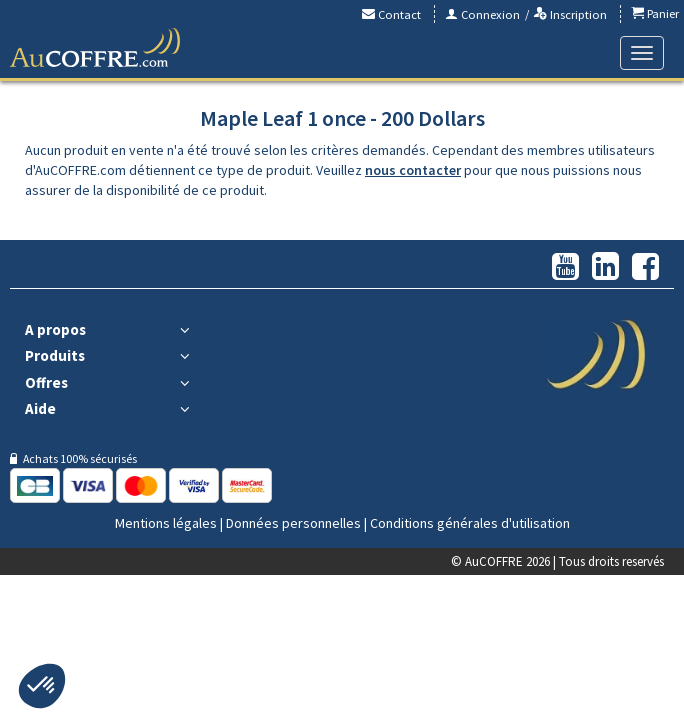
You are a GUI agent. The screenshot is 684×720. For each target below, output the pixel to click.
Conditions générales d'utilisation (470, 523)
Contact (391, 14)
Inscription (570, 14)
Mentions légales (166, 523)
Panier (655, 13)
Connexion (482, 14)
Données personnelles (293, 523)
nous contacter (413, 170)
